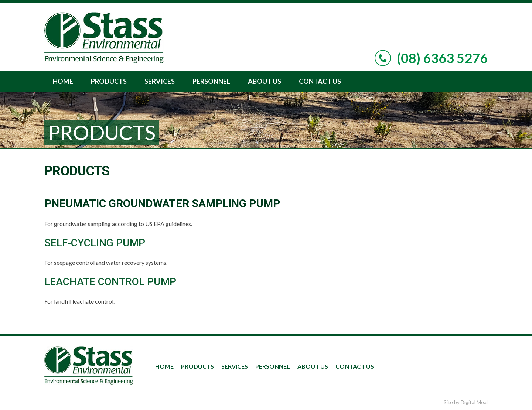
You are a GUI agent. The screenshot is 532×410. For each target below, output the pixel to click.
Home (63, 81)
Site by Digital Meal (466, 402)
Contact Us (320, 81)
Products (109, 81)
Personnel (211, 81)
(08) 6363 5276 (442, 58)
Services (160, 81)
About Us (265, 81)
